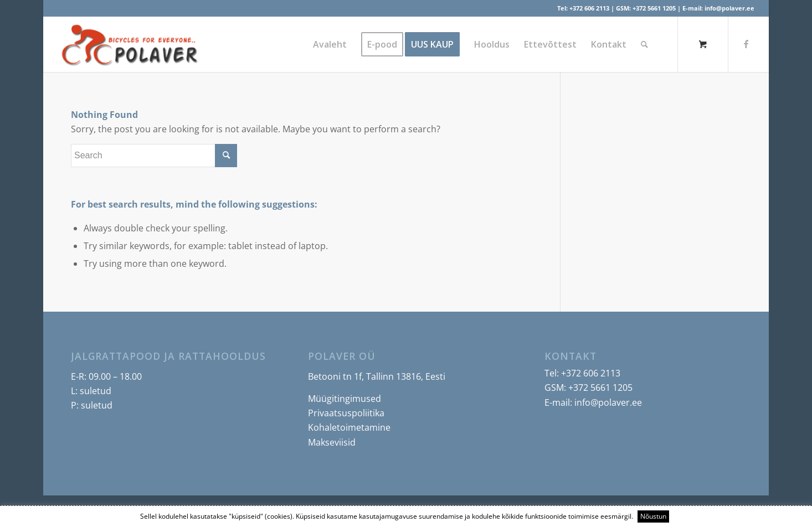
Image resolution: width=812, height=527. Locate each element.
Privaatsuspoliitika (346, 413)
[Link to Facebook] (746, 44)
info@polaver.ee (729, 8)
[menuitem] (330, 44)
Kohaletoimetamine (349, 427)
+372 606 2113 (589, 8)
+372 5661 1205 (654, 8)
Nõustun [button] (653, 516)
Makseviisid (332, 442)
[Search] (644, 44)
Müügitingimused (345, 399)
